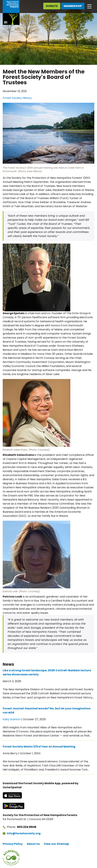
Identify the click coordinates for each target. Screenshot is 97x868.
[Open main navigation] (89, 6)
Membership (73, 6)
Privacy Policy (13, 844)
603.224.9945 (27, 827)
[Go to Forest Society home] (11, 12)
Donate (52, 6)
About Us (33, 844)
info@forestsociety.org (24, 833)
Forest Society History (17, 98)
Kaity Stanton (12, 719)
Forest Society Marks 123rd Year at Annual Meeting (39, 747)
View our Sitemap (56, 844)
